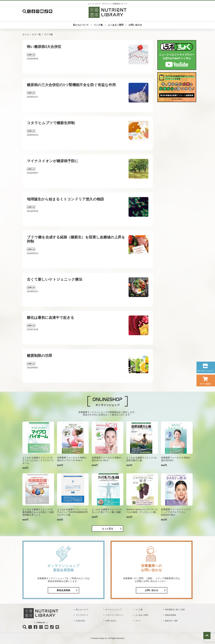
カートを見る (205, 384)
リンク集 (98, 25)
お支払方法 (80, 621)
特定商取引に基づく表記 (175, 610)
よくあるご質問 (116, 25)
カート (138, 621)
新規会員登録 (63, 590)
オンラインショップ (205, 371)
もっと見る (108, 529)
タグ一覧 (36, 34)
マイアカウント (82, 615)
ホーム (26, 34)
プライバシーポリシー (115, 615)
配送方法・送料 (171, 621)
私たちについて (81, 25)
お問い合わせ (135, 25)
